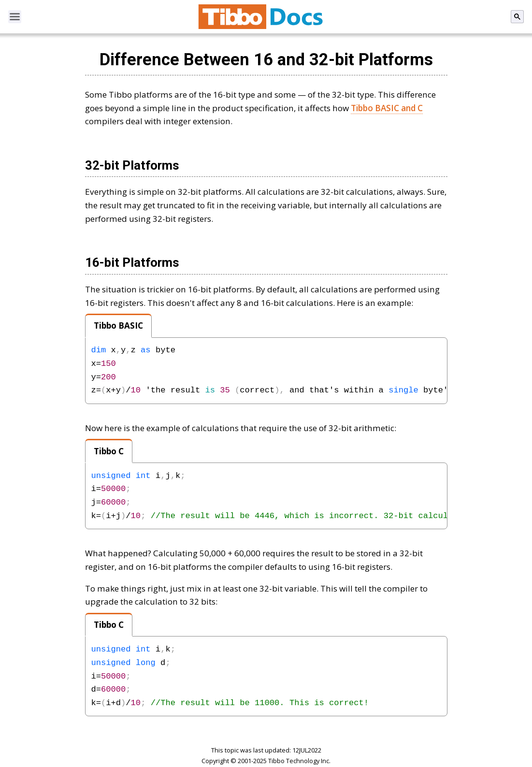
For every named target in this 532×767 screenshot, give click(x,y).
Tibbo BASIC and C (387, 108)
